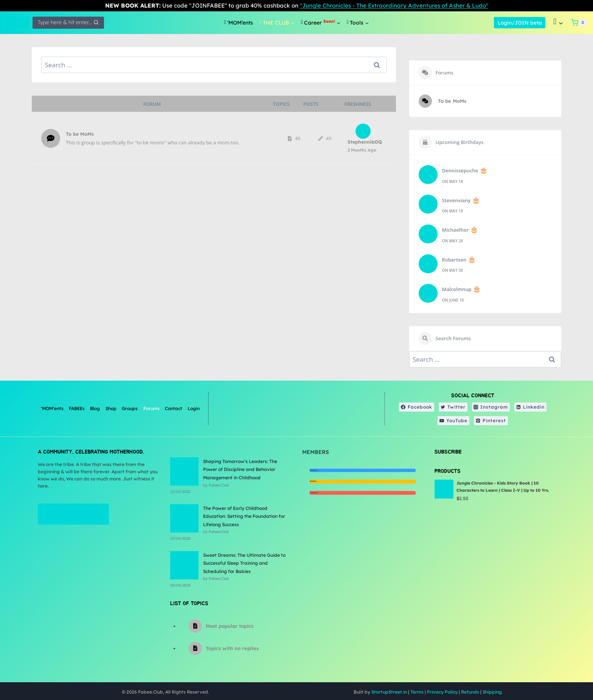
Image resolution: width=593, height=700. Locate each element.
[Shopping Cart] (579, 22)
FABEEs (77, 408)
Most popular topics (230, 626)
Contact (174, 408)
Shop (111, 408)
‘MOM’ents (52, 408)
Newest (314, 470)
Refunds (470, 692)
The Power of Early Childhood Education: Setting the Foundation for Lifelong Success (244, 516)
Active (313, 481)
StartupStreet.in (389, 692)
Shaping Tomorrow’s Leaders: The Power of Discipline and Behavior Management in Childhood (240, 469)
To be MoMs (80, 134)
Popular (314, 492)
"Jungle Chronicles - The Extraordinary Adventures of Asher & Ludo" (394, 5)
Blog (95, 408)
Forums (151, 408)
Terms (417, 692)
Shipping (492, 692)
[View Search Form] (68, 23)
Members (316, 452)
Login (194, 408)
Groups (130, 408)
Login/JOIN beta (520, 22)
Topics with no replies (232, 648)
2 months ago (362, 150)
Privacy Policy (442, 692)
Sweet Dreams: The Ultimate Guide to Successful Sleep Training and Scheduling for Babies (244, 563)
